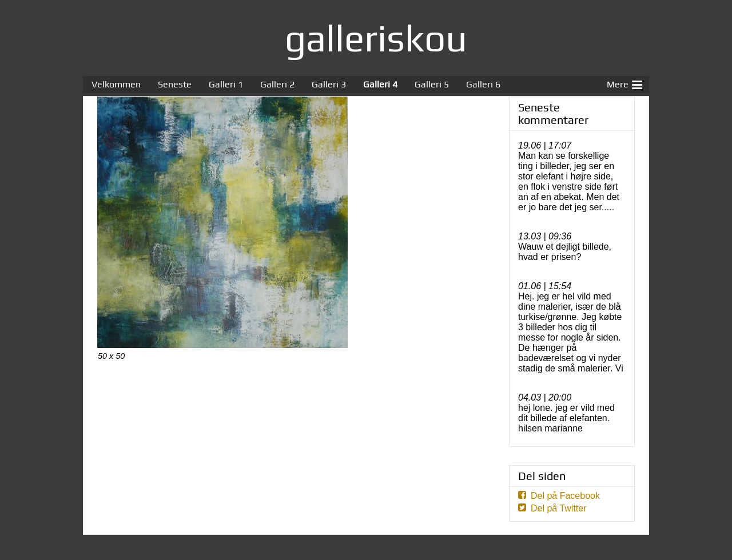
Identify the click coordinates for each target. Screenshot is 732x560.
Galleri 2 (277, 84)
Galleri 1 (226, 84)
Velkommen (116, 84)
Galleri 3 (329, 84)
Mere (624, 83)
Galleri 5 (432, 84)
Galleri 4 (380, 84)
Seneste (175, 84)
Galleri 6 (483, 84)
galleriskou (376, 38)
